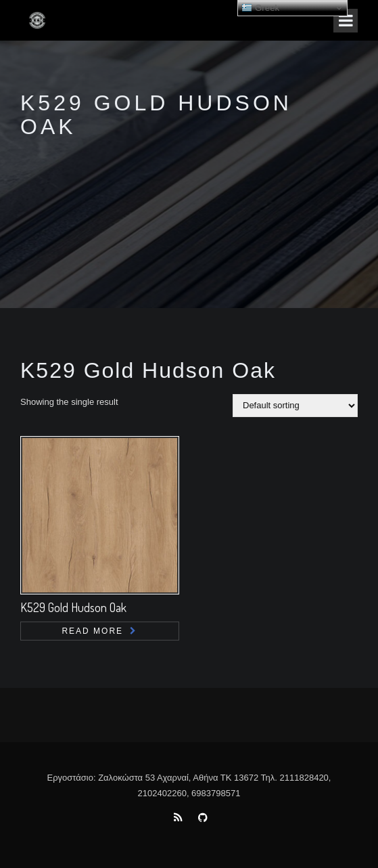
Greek (260, 8)
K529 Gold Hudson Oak (73, 607)
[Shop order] (295, 406)
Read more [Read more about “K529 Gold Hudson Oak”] (92, 631)
